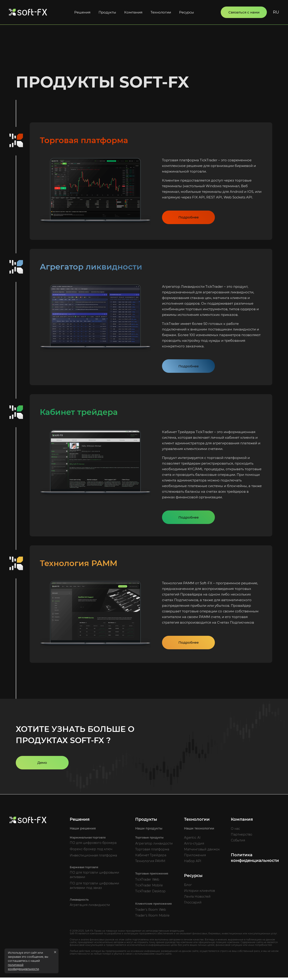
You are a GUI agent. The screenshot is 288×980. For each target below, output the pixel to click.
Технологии (161, 12)
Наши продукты (149, 831)
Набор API (193, 863)
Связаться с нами (244, 12)
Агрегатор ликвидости (154, 846)
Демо (42, 765)
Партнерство (242, 837)
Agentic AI (192, 840)
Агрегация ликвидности (90, 907)
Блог (188, 887)
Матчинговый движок (202, 852)
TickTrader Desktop (150, 894)
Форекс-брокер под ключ (91, 852)
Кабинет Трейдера (151, 858)
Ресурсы (187, 12)
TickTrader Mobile (149, 888)
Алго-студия (194, 846)
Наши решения (83, 831)
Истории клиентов (199, 893)
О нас (235, 831)
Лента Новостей (197, 899)
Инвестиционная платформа (93, 858)
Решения (82, 12)
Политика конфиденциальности (255, 860)
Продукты (107, 12)
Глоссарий (193, 905)
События (238, 843)
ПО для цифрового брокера (93, 845)
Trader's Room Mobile (152, 918)
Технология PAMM (150, 863)
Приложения (195, 858)
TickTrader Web (147, 882)
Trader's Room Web (151, 912)
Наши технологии (199, 831)
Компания (133, 12)
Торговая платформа (152, 852)
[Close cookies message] (55, 952)
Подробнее (189, 218)
